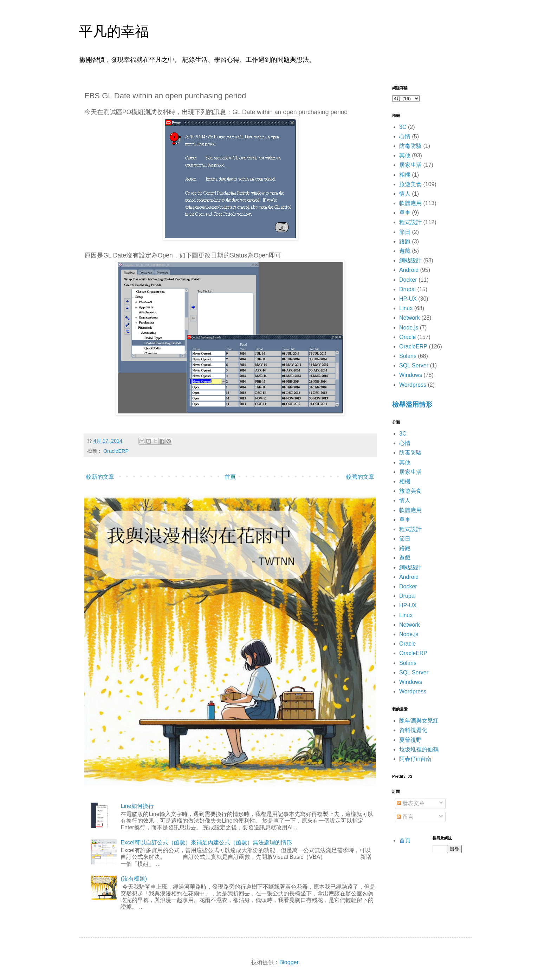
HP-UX (408, 299)
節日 (405, 232)
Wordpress (413, 385)
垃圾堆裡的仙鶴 (419, 749)
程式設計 (410, 222)
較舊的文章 (360, 477)
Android (409, 270)
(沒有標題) (134, 879)
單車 (405, 213)
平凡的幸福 (114, 31)
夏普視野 (410, 740)
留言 (405, 817)
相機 (405, 175)
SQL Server (414, 365)
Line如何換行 (137, 806)
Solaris (408, 356)
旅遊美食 (410, 184)
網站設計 (410, 260)
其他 (405, 155)
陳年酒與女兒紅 (419, 721)
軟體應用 (410, 203)
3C (403, 127)
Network (410, 318)
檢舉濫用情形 (412, 404)
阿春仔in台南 (415, 759)
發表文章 (411, 803)
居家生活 (410, 165)
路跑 (405, 241)
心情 (405, 136)
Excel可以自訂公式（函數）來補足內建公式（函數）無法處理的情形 (206, 842)
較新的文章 (100, 477)
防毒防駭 (410, 146)
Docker (408, 280)
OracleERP (116, 451)
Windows (411, 375)
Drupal (407, 289)
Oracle (407, 337)
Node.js (409, 328)
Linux (406, 308)
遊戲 (405, 251)
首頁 (230, 477)
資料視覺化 (413, 730)
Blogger (289, 962)
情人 (405, 194)
